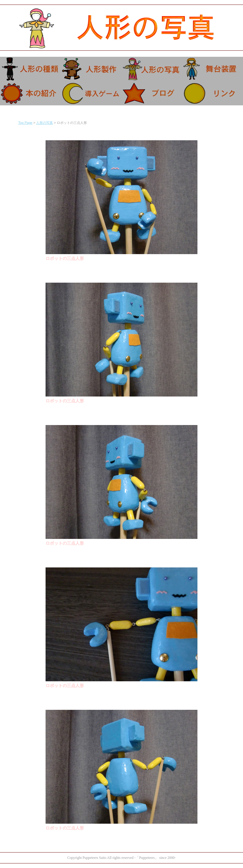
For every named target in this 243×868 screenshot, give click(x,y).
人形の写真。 (152, 69)
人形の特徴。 (30, 69)
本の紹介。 (30, 93)
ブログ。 (152, 93)
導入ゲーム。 (91, 93)
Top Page (25, 123)
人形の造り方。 (91, 69)
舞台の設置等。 (213, 69)
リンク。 (213, 93)
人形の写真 (44, 123)
